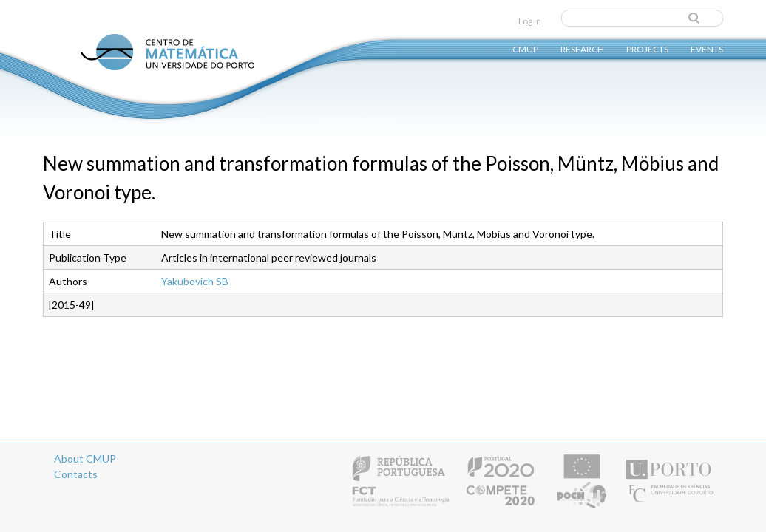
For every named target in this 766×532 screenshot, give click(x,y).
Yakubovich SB (195, 281)
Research (582, 48)
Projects (647, 48)
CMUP (525, 48)
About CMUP (85, 458)
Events (707, 48)
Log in (530, 21)
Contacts (76, 474)
